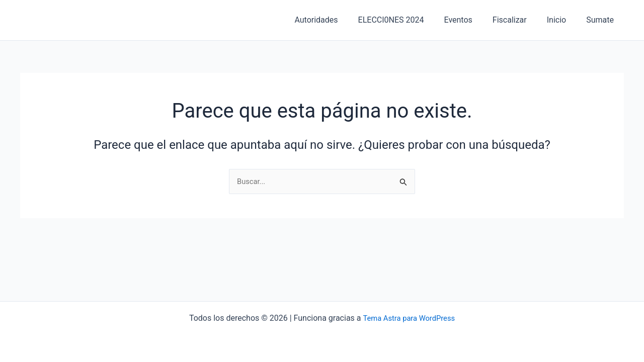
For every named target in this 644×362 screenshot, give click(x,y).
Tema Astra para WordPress (409, 318)
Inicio (562, 20)
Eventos (472, 20)
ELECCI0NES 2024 (409, 20)
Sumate (602, 20)
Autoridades (338, 20)
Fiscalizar (520, 20)
